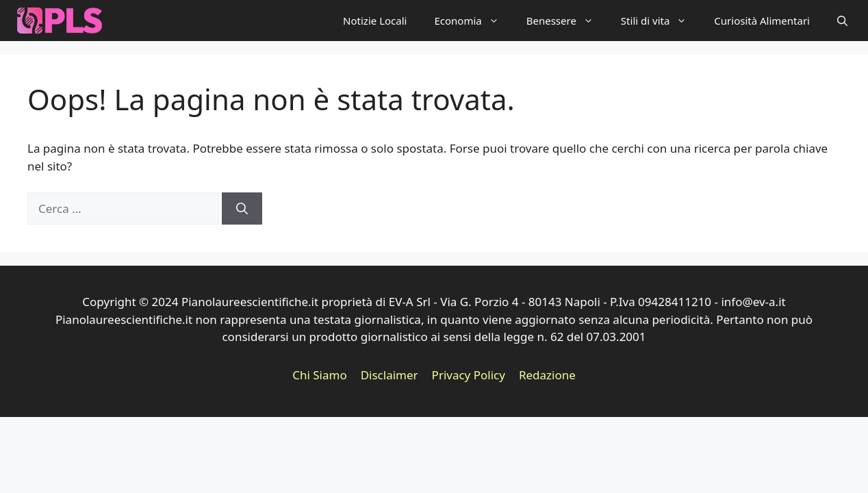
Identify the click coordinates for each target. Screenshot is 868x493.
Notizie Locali (375, 21)
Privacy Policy (469, 375)
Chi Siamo (320, 375)
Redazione (547, 375)
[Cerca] (242, 209)
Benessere (567, 21)
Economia (473, 21)
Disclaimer (390, 375)
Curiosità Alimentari (762, 21)
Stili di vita (661, 21)
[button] (842, 21)
